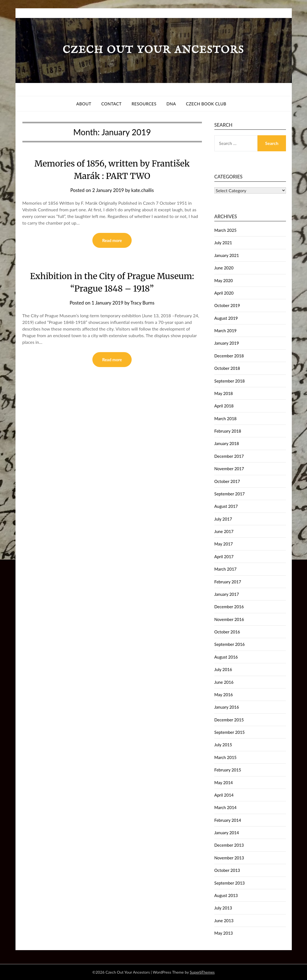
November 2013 (229, 858)
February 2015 (228, 770)
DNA (171, 104)
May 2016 (224, 695)
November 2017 (229, 469)
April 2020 (224, 293)
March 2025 (225, 230)
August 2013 (226, 895)
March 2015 (225, 757)
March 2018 (225, 418)
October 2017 (227, 481)
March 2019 (225, 331)
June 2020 (224, 268)
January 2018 (227, 443)
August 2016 (226, 657)
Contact (111, 104)
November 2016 (229, 619)
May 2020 (224, 280)
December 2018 (229, 356)
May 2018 (224, 393)
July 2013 (223, 908)
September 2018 (230, 381)
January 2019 (227, 343)
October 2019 (227, 305)
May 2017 (224, 544)
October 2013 (227, 870)
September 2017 (230, 494)
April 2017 (224, 557)
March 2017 (225, 569)
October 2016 (227, 632)
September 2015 (230, 732)
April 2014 (224, 795)
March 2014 (225, 807)
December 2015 (229, 720)
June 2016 (224, 682)
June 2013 (224, 921)
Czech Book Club (206, 104)
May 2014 (224, 783)
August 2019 (226, 318)
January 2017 (227, 594)
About (84, 104)
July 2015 (223, 745)
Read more (112, 240)
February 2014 (228, 820)
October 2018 (227, 368)
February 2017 (228, 582)
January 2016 (227, 707)
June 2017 (224, 531)
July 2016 (223, 669)
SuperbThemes (202, 972)
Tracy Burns (143, 303)
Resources (144, 104)
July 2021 (223, 243)
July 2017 (223, 519)
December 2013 (229, 845)
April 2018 (224, 406)
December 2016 (229, 607)
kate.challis (143, 190)
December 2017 (229, 456)
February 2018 (228, 431)
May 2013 (224, 933)
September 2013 (230, 883)
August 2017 (226, 506)
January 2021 (227, 255)
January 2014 (227, 833)
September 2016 (230, 644)
